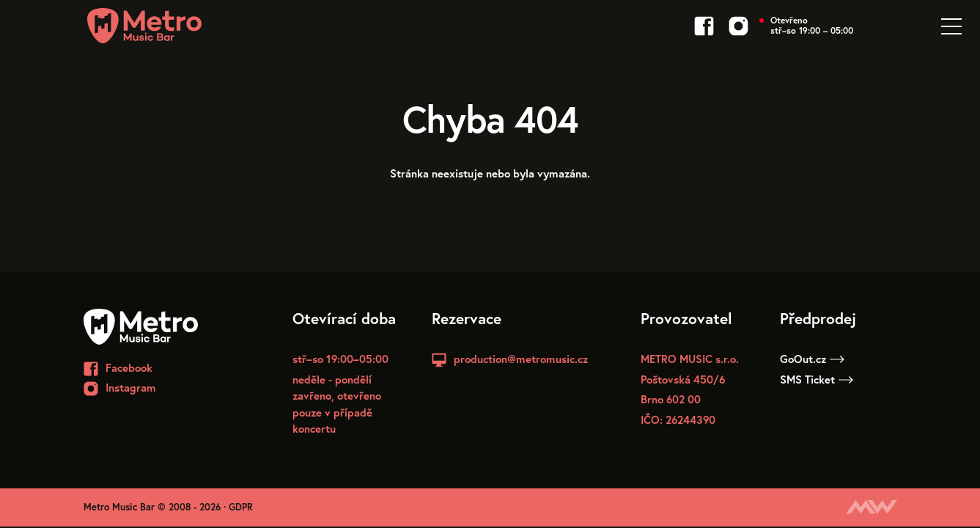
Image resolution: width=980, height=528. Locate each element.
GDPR (241, 507)
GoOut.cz (812, 359)
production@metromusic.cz (521, 359)
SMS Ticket (817, 379)
